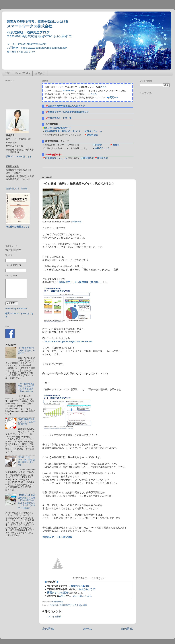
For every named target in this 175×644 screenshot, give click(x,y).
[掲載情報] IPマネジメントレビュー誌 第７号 (27, 422)
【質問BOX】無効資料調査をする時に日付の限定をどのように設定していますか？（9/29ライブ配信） (27, 502)
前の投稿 (127, 629)
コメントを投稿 (54, 617)
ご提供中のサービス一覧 (60, 118)
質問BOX (114, 98)
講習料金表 (103, 158)
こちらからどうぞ (86, 589)
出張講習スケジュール (56, 158)
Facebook (69, 91)
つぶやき (54, 605)
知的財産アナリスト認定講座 (73, 605)
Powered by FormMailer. (17, 308)
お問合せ (40, 73)
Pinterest (77, 222)
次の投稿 (48, 629)
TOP (8, 73)
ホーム (88, 629)
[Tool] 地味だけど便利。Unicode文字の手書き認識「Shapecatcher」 (26, 387)
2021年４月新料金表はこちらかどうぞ (66, 106)
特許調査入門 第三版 (17, 189)
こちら (103, 87)
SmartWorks (23, 73)
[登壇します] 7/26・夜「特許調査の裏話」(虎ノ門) (26, 461)
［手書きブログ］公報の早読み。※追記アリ (27, 351)
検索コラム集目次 (80, 586)
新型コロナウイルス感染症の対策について (68, 112)
